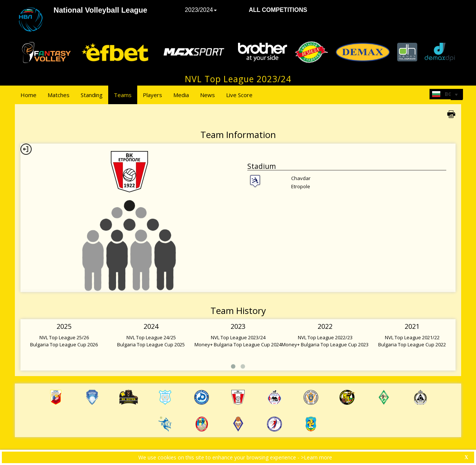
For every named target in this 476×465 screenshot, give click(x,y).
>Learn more (316, 457)
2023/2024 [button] (201, 10)
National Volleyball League (100, 10)
